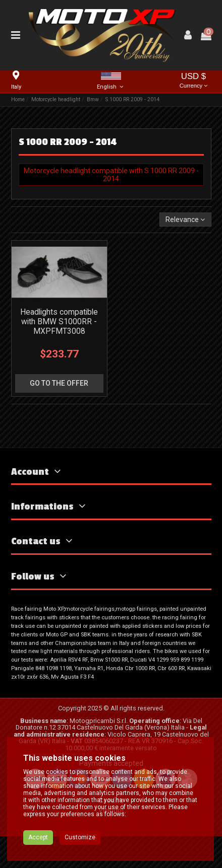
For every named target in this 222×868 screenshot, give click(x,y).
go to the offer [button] (59, 383)
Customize (80, 837)
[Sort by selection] (185, 220)
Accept (38, 837)
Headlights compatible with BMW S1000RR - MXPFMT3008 (59, 321)
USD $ (194, 81)
